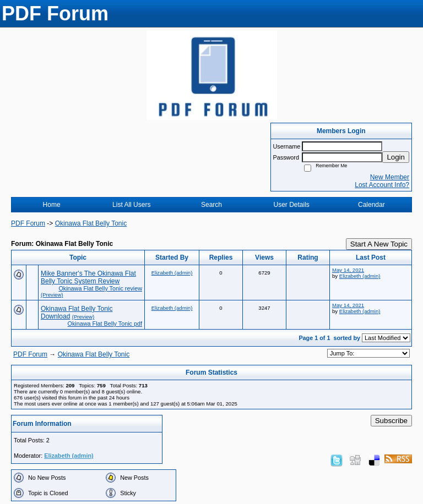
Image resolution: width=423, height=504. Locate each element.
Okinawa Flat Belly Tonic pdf (105, 324)
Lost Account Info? (382, 185)
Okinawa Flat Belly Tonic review (100, 288)
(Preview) (52, 295)
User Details (291, 205)
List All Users (131, 205)
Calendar (372, 205)
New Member (390, 177)
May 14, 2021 (348, 270)
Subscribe (391, 421)
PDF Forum (28, 223)
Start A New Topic (379, 244)
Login (396, 157)
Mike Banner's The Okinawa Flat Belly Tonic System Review (88, 277)
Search (211, 205)
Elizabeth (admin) (172, 273)
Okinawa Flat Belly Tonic (91, 223)
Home (52, 205)
